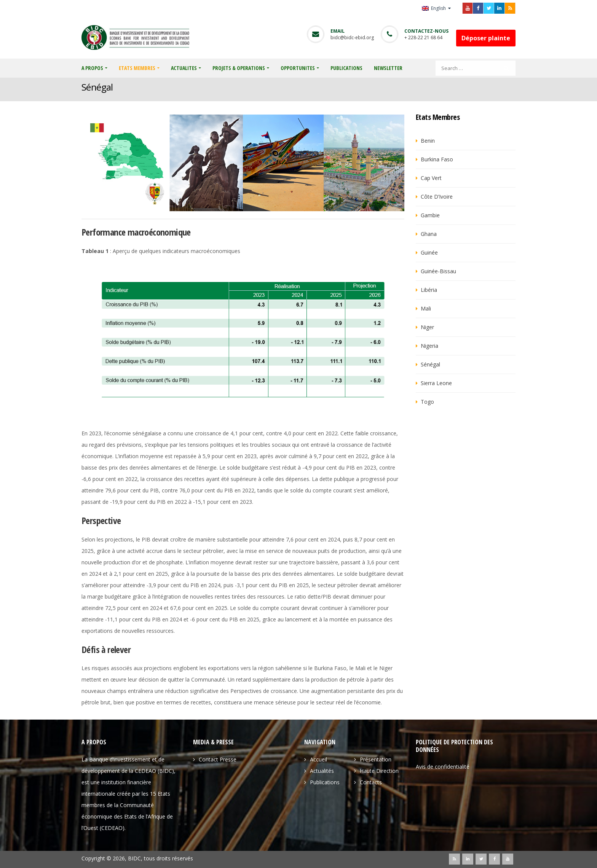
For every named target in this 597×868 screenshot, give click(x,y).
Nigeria (429, 346)
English (434, 8)
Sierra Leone (436, 383)
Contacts (371, 782)
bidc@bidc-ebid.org (352, 37)
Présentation (376, 759)
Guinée (429, 252)
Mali (426, 308)
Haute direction (379, 771)
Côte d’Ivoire (437, 197)
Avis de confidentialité (443, 767)
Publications (325, 782)
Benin (428, 141)
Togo (427, 402)
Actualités (322, 771)
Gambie (430, 215)
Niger (427, 327)
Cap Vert (431, 178)
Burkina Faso (437, 159)
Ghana (429, 234)
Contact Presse (218, 759)
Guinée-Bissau (438, 271)
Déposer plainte (486, 38)
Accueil (318, 759)
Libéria (429, 290)
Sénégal (430, 364)
